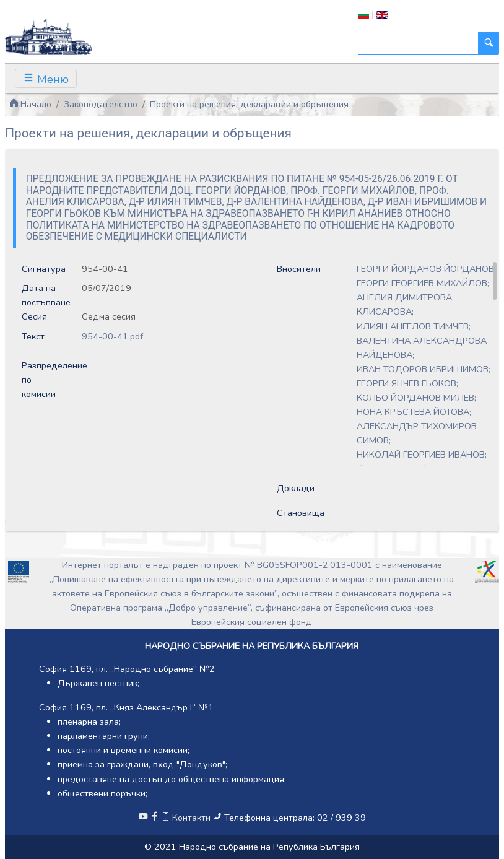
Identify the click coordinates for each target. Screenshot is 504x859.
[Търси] (418, 43)
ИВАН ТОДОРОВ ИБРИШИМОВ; (424, 369)
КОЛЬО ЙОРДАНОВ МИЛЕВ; (416, 398)
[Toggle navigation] (46, 78)
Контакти (187, 818)
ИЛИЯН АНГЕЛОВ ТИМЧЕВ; (414, 326)
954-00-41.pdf (112, 336)
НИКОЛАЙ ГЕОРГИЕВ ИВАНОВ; (422, 455)
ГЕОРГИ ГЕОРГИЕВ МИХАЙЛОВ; (423, 283)
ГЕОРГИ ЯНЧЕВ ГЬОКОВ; (407, 383)
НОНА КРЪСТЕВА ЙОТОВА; (414, 412)
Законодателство (101, 104)
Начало (30, 104)
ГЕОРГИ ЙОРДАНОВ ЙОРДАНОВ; (426, 269)
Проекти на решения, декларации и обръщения (249, 104)
